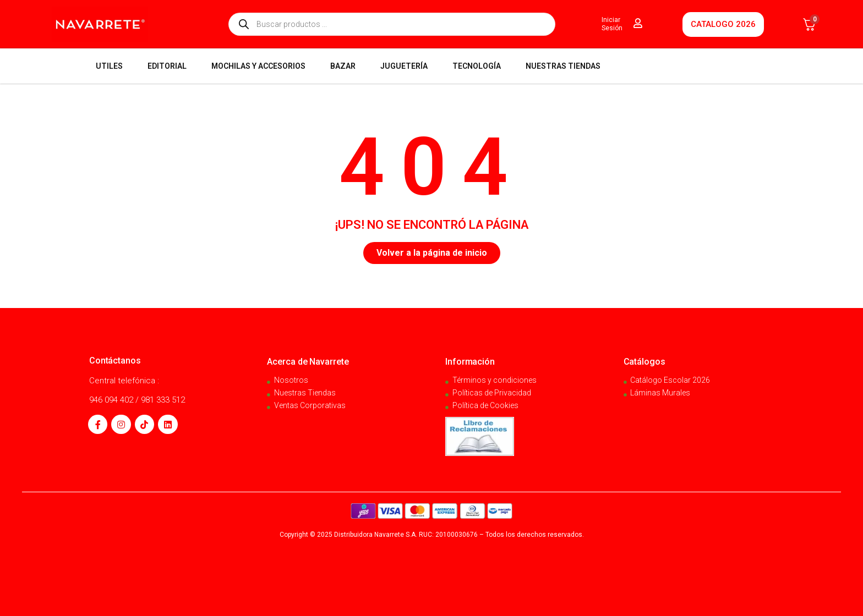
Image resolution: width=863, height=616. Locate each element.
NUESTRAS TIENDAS (563, 66)
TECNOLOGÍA (477, 66)
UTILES (109, 66)
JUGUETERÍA (404, 66)
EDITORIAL (167, 66)
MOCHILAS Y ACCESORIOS (258, 66)
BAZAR (343, 66)
